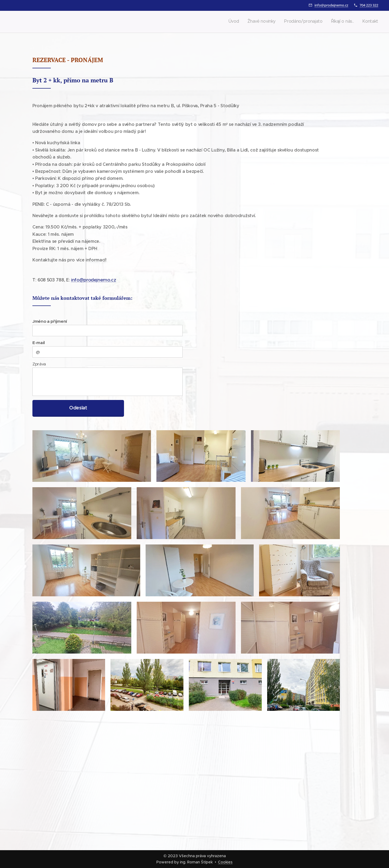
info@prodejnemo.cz (331, 5)
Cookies (225, 862)
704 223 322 (369, 5)
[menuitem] (345, 22)
